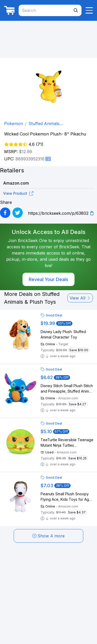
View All (80, 298)
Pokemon (14, 123)
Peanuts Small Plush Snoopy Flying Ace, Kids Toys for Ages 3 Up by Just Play (67, 497)
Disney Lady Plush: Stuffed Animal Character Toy (63, 334)
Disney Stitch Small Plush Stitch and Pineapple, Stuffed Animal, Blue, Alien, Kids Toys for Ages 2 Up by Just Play (67, 389)
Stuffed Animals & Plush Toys (46, 124)
